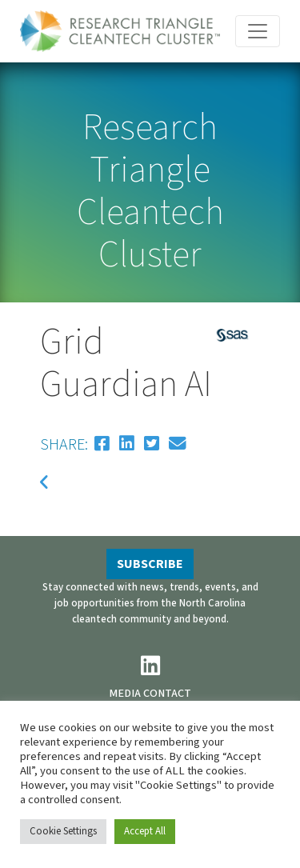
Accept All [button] (145, 831)
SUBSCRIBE (150, 564)
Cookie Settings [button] (63, 831)
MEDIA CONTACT (150, 693)
